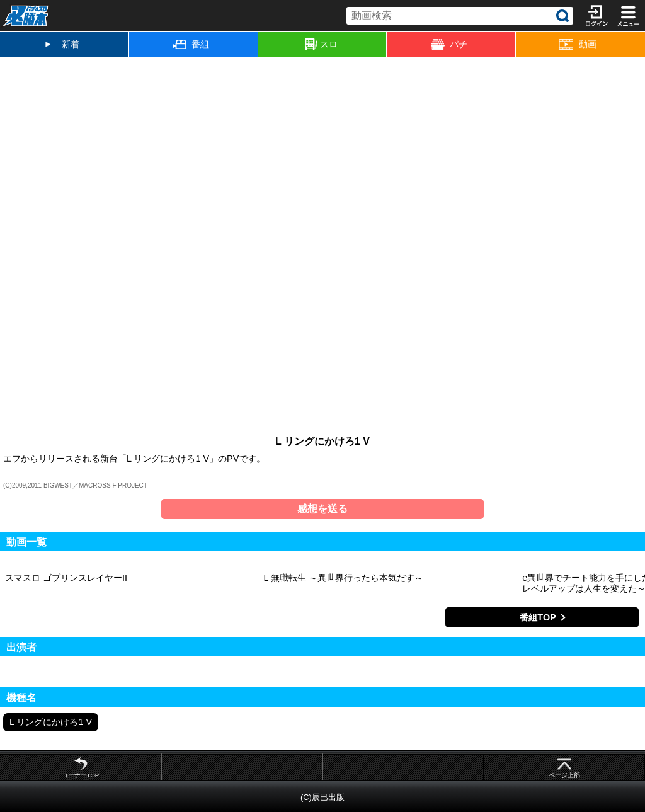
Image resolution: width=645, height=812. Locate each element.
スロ (321, 45)
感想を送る (322, 509)
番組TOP (538, 617)
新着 (60, 44)
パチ (449, 44)
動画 (578, 44)
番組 (191, 44)
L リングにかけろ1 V (51, 722)
